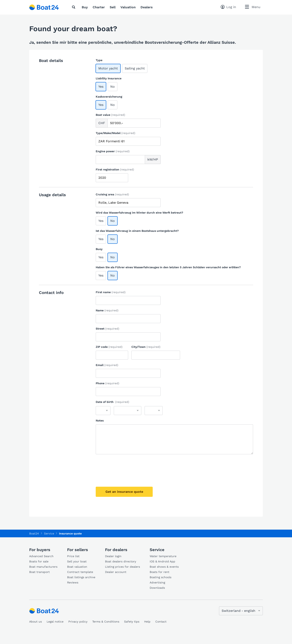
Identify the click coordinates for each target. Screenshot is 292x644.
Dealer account (116, 572)
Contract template (80, 572)
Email (107, 365)
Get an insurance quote (124, 492)
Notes (100, 420)
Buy (85, 7)
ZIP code (109, 347)
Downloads (157, 588)
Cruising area (112, 194)
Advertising (157, 582)
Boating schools (160, 577)
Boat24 (34, 533)
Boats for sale (39, 561)
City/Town (146, 347)
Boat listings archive (81, 577)
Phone (107, 383)
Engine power (113, 151)
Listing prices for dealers (122, 567)
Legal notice (55, 622)
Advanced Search (41, 556)
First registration (115, 169)
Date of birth (112, 402)
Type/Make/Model (115, 133)
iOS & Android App (162, 561)
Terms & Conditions (106, 622)
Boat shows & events (164, 567)
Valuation (128, 7)
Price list (73, 556)
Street (107, 329)
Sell (113, 7)
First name (111, 292)
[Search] (74, 7)
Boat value (110, 115)
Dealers (147, 7)
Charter (99, 7)
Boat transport (39, 572)
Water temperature (163, 556)
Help (147, 622)
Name (107, 310)
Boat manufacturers (43, 567)
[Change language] (241, 611)
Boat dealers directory (121, 561)
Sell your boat (77, 561)
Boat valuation (77, 567)
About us (35, 622)
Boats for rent (159, 572)
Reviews (73, 582)
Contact (161, 622)
